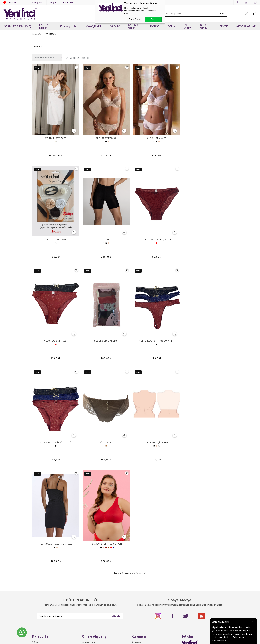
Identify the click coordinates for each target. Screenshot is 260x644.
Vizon (155, 323)
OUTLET (37, 551)
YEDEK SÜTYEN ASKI (205, 137)
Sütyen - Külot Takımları (44, 514)
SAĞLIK (115, 26)
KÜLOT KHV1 (155, 320)
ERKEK (224, 26)
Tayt (34, 523)
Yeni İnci (38, 46)
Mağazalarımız (139, 528)
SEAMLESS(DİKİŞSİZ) (18, 26)
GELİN (172, 26)
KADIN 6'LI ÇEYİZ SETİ (55, 137)
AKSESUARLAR (246, 26)
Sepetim (86, 532)
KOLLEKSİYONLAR (42, 555)
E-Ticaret (120, 640)
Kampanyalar (69, 2)
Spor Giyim (38, 532)
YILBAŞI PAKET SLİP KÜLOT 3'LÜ (105, 320)
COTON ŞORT (55, 228)
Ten (108, 141)
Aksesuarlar (38, 541)
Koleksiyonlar (69, 26)
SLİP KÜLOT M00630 (105, 137)
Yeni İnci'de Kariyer (141, 509)
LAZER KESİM (44, 26)
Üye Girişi (87, 551)
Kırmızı (105, 232)
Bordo (105, 414)
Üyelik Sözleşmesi (91, 514)
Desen (205, 232)
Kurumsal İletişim (140, 523)
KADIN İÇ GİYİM (134, 26)
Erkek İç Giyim (39, 537)
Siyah (105, 141)
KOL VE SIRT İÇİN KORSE (205, 320)
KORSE (155, 26)
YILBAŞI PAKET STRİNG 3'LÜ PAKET (55, 320)
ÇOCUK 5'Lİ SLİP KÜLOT (205, 228)
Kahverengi (108, 414)
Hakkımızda (138, 518)
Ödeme (86, 541)
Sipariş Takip (38, 2)
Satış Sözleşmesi (91, 518)
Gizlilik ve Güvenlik (91, 537)
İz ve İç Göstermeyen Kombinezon (55, 411)
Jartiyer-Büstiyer (41, 518)
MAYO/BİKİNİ (94, 26)
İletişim (53, 2)
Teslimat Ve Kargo (91, 509)
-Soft (114, 640)
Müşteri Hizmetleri (91, 523)
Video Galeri (138, 504)
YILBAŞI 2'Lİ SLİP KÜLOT (155, 228)
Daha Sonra (135, 19)
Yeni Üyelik (88, 546)
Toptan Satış (138, 514)
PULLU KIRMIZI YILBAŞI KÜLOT (105, 228)
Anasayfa (137, 500)
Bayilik (135, 537)
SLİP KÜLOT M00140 (155, 137)
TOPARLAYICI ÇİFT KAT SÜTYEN (105, 411)
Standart (205, 141)
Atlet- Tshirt (38, 528)
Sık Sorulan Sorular (92, 504)
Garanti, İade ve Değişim (94, 528)
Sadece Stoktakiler (77, 58)
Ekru (55, 141)
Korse (35, 509)
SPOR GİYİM (204, 26)
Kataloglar (137, 532)
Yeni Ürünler (38, 546)
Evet (153, 19)
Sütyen (36, 500)
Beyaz (103, 141)
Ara (222, 14)
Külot (35, 504)
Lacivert (113, 414)
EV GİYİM (187, 26)
